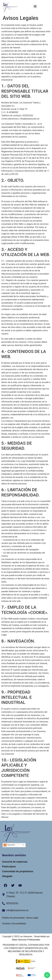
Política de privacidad (13, 918)
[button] (35, 6)
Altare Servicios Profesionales (26, 940)
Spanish (9, 845)
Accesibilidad (19, 924)
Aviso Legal (32, 918)
